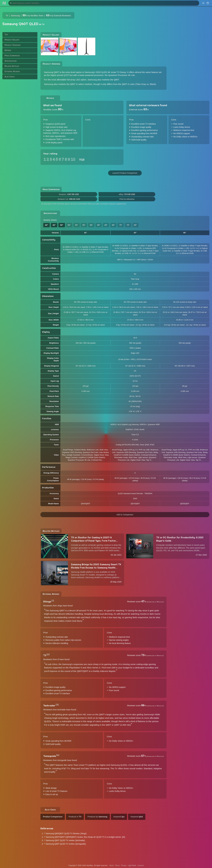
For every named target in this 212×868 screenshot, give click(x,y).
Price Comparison (12, 56)
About (111, 865)
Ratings (8, 50)
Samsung (15, 16)
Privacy (124, 865)
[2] (48, 654)
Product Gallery (12, 40)
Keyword (119, 817)
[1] (53, 601)
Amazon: (69, 194)
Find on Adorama (127, 199)
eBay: (127, 194)
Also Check (10, 77)
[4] (58, 755)
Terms (117, 865)
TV (7, 16)
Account (141, 865)
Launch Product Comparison (125, 173)
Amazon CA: (69, 199)
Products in (75, 817)
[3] (57, 705)
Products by (97, 817)
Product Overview (13, 45)
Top (6, 35)
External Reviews (12, 71)
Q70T (66, 75)
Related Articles (12, 66)
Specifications (11, 61)
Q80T (116, 80)
